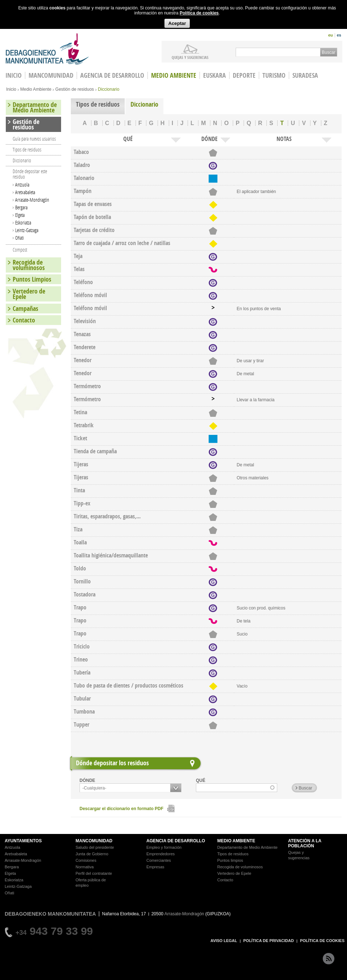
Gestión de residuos (75, 89)
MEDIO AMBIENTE (236, 841)
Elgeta (20, 215)
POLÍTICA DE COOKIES (322, 941)
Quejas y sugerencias (190, 57)
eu (331, 35)
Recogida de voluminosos (29, 265)
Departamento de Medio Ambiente (35, 107)
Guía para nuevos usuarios (34, 139)
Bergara (21, 207)
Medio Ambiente (174, 75)
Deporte (244, 75)
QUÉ (201, 780)
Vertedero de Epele (29, 294)
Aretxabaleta (25, 192)
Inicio (11, 89)
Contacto (24, 320)
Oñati (20, 238)
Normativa (85, 867)
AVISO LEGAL (224, 941)
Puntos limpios (230, 860)
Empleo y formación (164, 847)
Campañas (25, 309)
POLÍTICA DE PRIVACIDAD (269, 941)
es (339, 35)
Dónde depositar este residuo (30, 174)
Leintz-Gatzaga (27, 230)
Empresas (155, 867)
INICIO (14, 75)
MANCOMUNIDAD (94, 841)
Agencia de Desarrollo (112, 75)
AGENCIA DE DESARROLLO (176, 841)
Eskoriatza (23, 222)
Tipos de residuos (98, 104)
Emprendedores (160, 854)
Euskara (215, 75)
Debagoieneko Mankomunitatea (47, 49)
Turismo (274, 75)
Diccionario (144, 104)
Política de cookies (199, 13)
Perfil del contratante (94, 873)
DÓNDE (87, 780)
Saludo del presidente (95, 847)
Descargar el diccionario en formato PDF (121, 809)
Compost (20, 250)
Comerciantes (159, 860)
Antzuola (22, 185)
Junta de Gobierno (92, 854)
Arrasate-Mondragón (32, 200)
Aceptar (177, 23)
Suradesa (305, 75)
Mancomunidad (51, 75)
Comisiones (86, 860)
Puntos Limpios (32, 279)
